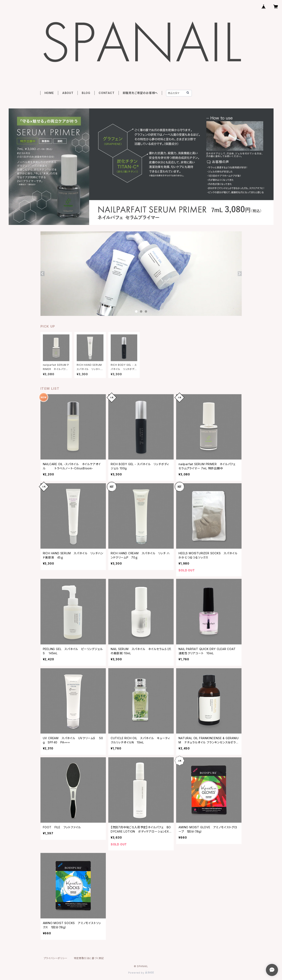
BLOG (86, 93)
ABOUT (68, 93)
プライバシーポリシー (56, 958)
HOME (49, 93)
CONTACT (107, 93)
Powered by (141, 973)
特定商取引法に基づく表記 (89, 958)
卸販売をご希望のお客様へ (140, 93)
